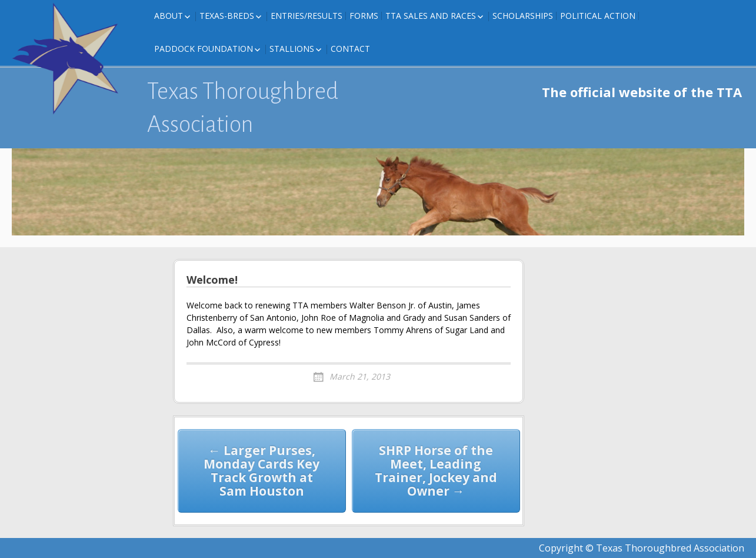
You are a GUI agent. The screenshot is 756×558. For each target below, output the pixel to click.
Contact (350, 49)
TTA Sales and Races (431, 16)
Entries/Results (307, 16)
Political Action (598, 16)
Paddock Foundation (204, 49)
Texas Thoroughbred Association (243, 108)
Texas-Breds (227, 16)
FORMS (364, 16)
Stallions (292, 49)
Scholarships (523, 16)
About (169, 16)
